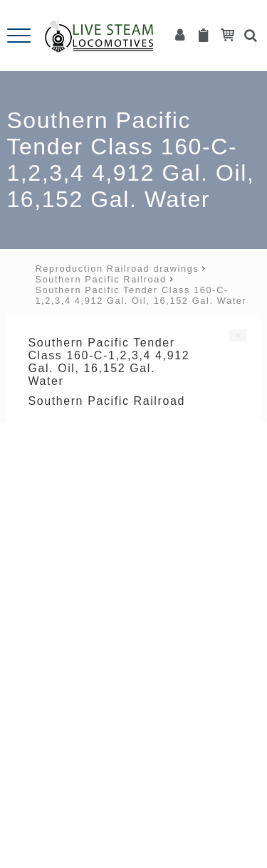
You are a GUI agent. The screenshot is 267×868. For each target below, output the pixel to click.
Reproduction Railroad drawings (117, 269)
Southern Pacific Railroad (100, 279)
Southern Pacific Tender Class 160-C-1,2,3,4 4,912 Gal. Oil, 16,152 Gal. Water (141, 295)
